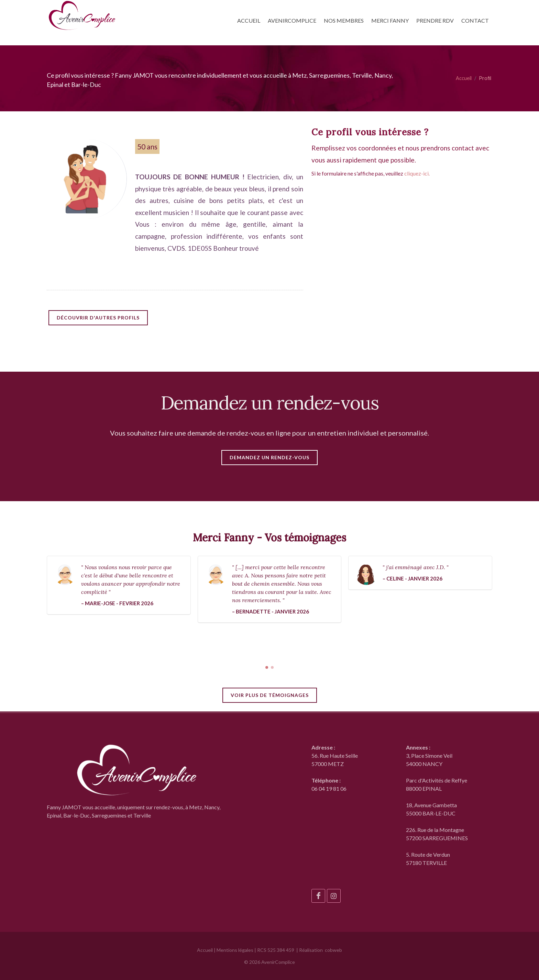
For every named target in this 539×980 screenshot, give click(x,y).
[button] (267, 667)
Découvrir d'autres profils (98, 318)
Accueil (464, 78)
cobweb (333, 950)
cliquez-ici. (417, 173)
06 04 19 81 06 (329, 788)
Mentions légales (235, 950)
